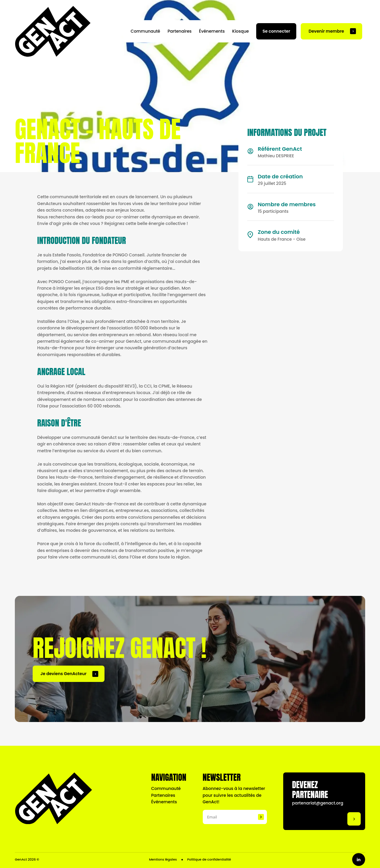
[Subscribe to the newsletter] (261, 817)
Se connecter (276, 31)
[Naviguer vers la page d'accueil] (53, 31)
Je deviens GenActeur (63, 674)
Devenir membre (326, 31)
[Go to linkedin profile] (359, 860)
